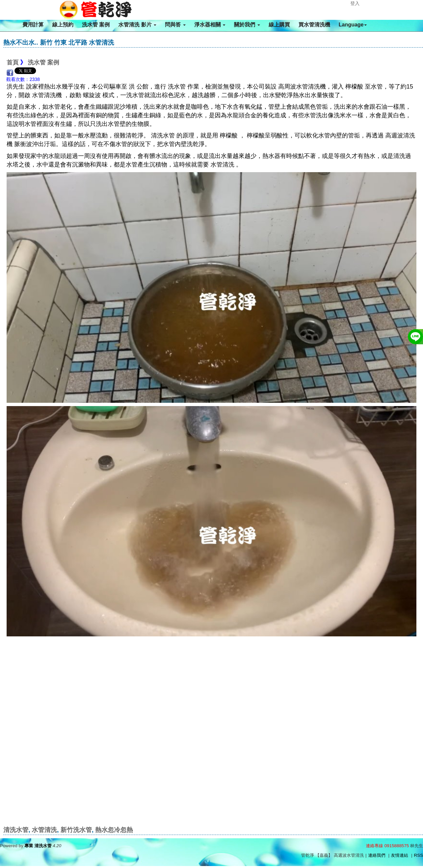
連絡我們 (377, 855)
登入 (355, 3)
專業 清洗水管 (38, 846)
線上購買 (279, 25)
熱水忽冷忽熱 (114, 830)
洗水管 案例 (96, 25)
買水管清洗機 (314, 25)
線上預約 (63, 25)
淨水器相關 (210, 25)
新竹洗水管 (76, 830)
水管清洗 (44, 830)
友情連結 (400, 855)
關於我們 (247, 25)
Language (353, 25)
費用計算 (33, 25)
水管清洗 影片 (137, 25)
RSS (419, 855)
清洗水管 (16, 830)
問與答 (175, 25)
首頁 (13, 62)
